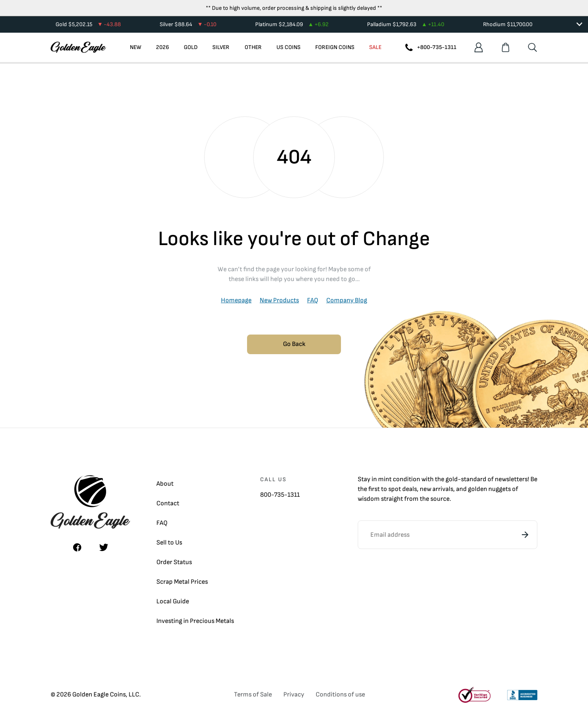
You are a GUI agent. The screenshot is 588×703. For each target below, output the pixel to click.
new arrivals (437, 489)
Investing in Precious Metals (195, 621)
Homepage (236, 300)
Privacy (294, 695)
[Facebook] (77, 547)
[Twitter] (104, 547)
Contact (168, 503)
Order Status (174, 562)
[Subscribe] (525, 535)
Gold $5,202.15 (88, 24)
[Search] (532, 47)
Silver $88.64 (188, 24)
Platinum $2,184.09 (292, 24)
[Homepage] (78, 47)
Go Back (294, 344)
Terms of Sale (253, 695)
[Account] (479, 47)
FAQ (313, 300)
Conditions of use (340, 695)
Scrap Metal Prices (182, 582)
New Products (279, 300)
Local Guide (173, 601)
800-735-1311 (280, 495)
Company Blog (347, 300)
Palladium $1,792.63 (406, 24)
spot (395, 489)
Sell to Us (169, 543)
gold (452, 479)
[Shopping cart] (506, 47)
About (165, 484)
